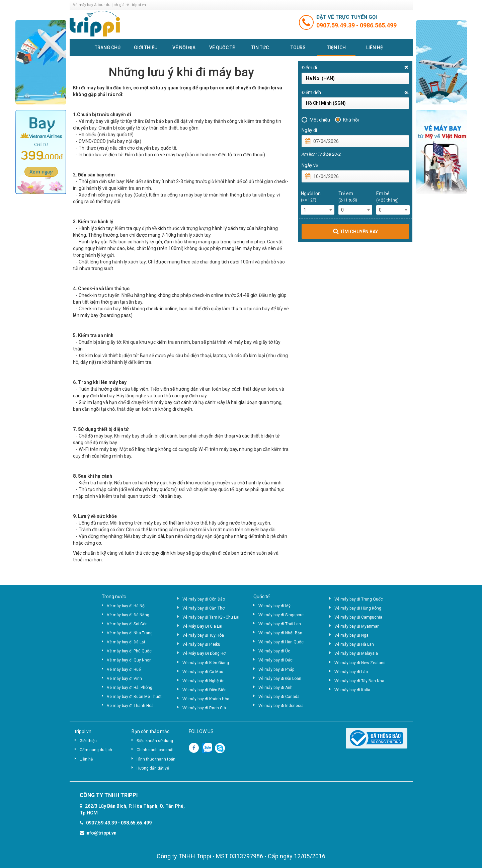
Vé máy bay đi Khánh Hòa (206, 699)
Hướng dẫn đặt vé (153, 768)
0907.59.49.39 (336, 25)
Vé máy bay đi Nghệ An (204, 681)
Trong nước (114, 597)
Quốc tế (261, 597)
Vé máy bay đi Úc (274, 651)
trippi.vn (83, 731)
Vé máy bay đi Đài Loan (280, 679)
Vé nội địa (184, 48)
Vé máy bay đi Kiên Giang (206, 663)
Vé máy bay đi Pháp (276, 669)
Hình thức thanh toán (156, 759)
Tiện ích (336, 48)
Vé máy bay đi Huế (124, 669)
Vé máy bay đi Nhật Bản (280, 633)
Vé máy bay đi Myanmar (356, 626)
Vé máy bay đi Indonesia (281, 706)
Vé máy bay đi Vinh (124, 679)
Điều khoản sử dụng (155, 741)
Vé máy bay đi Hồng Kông (358, 608)
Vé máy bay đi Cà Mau (203, 672)
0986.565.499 (378, 25)
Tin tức (260, 48)
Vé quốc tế (222, 48)
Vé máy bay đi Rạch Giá (204, 708)
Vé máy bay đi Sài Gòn (127, 624)
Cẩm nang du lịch (96, 750)
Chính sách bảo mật (155, 750)
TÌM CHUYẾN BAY (355, 231)
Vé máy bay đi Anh (275, 688)
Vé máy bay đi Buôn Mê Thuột (134, 697)
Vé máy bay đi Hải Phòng (130, 688)
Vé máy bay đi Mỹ (274, 606)
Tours (298, 48)
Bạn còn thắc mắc (150, 731)
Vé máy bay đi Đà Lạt (126, 642)
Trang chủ (108, 48)
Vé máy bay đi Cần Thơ (204, 608)
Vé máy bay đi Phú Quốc (129, 651)
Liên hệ (375, 48)
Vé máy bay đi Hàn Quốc (281, 642)
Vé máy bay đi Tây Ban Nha (359, 681)
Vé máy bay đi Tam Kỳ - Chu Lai (211, 617)
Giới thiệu (146, 48)
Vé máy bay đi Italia (352, 690)
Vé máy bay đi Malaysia (356, 653)
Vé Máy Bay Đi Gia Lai (202, 626)
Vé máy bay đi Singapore (281, 615)
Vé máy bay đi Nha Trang (130, 633)
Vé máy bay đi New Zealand (360, 663)
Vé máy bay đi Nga (351, 635)
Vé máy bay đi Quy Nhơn (129, 660)
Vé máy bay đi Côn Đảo (204, 599)
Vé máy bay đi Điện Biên (205, 690)
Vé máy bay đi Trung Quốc (359, 599)
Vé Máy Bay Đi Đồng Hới (205, 653)
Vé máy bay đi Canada (279, 697)
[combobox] (318, 210)
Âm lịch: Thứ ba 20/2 (321, 154)
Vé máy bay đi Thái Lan (280, 624)
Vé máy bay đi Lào (351, 672)
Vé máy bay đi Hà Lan (354, 644)
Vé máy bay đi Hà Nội (126, 606)
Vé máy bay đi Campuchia (358, 617)
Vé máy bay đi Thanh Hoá (130, 706)
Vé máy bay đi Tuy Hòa (203, 635)
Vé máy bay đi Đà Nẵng (128, 615)
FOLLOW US (201, 731)
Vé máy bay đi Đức (275, 660)
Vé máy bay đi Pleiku (201, 644)
